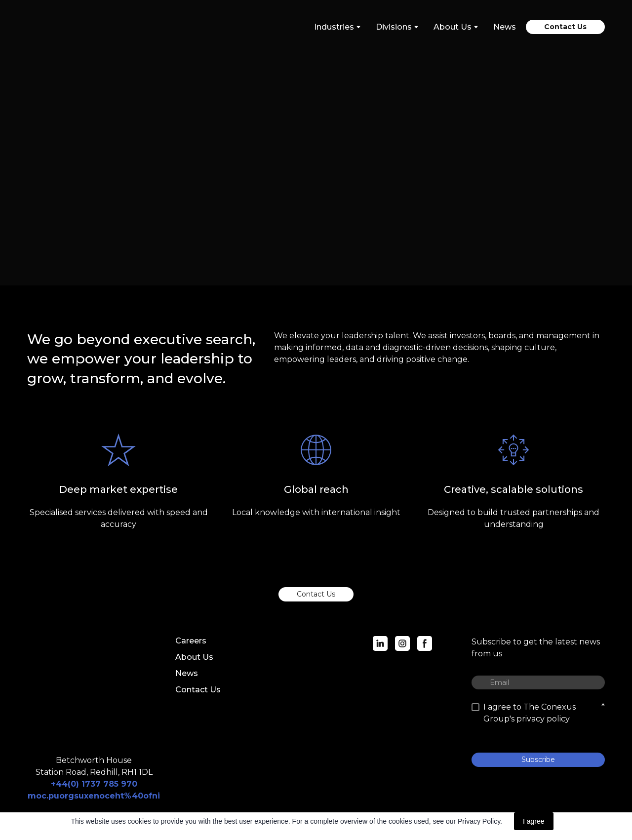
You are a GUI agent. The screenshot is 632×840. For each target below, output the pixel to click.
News (505, 27)
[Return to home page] (71, 27)
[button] (565, 27)
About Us (194, 657)
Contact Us (198, 690)
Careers (191, 641)
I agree (534, 821)
